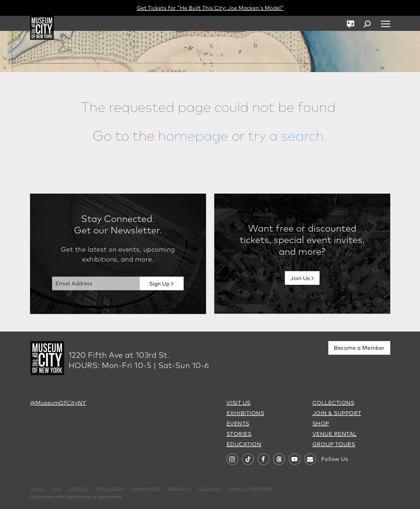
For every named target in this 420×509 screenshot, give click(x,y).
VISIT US (239, 403)
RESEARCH (180, 489)
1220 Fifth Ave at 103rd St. (119, 355)
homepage (193, 135)
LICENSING (210, 489)
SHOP (321, 423)
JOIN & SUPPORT (337, 413)
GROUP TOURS (334, 444)
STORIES (239, 434)
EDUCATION (244, 444)
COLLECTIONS (333, 403)
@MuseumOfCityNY (58, 403)
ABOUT (38, 489)
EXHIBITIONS (245, 413)
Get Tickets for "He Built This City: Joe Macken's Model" (210, 8)
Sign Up (159, 284)
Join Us (300, 278)
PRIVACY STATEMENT (251, 489)
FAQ (57, 489)
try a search (286, 135)
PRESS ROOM (110, 489)
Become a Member (359, 348)
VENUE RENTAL (335, 434)
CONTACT (79, 489)
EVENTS (238, 423)
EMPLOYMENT (146, 489)
